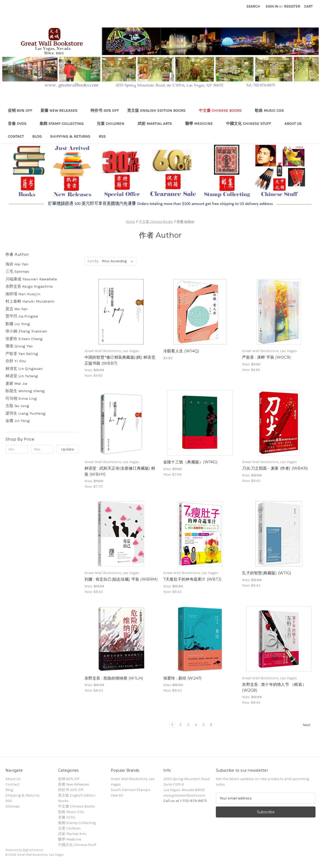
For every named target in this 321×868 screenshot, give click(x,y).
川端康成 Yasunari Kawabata (31, 279)
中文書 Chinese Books (223, 110)
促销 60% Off (20, 110)
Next (309, 725)
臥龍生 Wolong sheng (25, 391)
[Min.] (17, 449)
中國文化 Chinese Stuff (251, 124)
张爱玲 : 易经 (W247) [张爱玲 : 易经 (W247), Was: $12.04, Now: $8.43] (183, 678)
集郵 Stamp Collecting (64, 124)
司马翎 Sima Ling (21, 398)
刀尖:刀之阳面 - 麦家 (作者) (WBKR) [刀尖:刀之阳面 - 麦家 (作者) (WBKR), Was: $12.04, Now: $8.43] (275, 468)
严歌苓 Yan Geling (22, 354)
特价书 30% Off (105, 110)
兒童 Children (113, 124)
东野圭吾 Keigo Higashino (29, 286)
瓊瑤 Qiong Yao (19, 346)
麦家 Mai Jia (16, 383)
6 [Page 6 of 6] (211, 725)
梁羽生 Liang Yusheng (26, 413)
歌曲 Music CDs (272, 110)
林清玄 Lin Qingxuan (24, 369)
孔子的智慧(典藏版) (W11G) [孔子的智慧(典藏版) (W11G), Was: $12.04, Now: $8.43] (267, 573)
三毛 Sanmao (17, 271)
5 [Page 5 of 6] (204, 725)
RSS (102, 136)
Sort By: (93, 261)
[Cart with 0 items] (308, 6)
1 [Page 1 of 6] (172, 725)
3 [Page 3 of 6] (188, 725)
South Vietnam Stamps (130, 790)
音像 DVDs (20, 124)
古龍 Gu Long (17, 406)
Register (292, 6)
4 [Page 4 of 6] (196, 725)
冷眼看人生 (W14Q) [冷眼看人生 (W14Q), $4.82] (181, 351)
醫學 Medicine (201, 124)
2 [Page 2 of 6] (181, 725)
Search (253, 6)
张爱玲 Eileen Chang (24, 339)
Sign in (272, 6)
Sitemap (13, 806)
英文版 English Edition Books (159, 110)
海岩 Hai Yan (17, 264)
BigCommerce (33, 850)
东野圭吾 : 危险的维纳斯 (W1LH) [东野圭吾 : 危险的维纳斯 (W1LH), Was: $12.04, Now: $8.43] (114, 678)
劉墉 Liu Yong (18, 324)
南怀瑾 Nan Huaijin (23, 294)
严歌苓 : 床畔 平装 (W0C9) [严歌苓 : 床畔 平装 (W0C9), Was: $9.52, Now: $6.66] (266, 357)
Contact (16, 136)
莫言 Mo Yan (16, 309)
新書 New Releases (61, 110)
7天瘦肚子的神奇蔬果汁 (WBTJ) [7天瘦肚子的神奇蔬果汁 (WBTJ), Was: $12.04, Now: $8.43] (193, 579)
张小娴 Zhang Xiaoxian (26, 331)
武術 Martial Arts (157, 124)
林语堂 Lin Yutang (22, 376)
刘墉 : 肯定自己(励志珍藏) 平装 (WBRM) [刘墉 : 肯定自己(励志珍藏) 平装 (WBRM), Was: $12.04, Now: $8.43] (121, 579)
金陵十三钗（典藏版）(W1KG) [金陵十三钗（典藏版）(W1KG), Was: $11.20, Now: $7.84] (190, 462)
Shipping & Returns (70, 136)
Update (67, 449)
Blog (37, 136)
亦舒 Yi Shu (16, 361)
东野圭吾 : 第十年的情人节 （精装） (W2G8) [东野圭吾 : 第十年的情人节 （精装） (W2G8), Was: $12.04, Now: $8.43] (274, 687)
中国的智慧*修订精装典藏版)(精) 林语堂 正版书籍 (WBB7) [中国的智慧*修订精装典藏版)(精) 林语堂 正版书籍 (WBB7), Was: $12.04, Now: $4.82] (120, 360)
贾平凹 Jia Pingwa (22, 316)
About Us (293, 124)
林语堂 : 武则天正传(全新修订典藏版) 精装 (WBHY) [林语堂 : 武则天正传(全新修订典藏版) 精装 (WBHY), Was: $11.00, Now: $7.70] (120, 471)
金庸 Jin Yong (18, 421)
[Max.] (42, 449)
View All (117, 795)
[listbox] (119, 261)
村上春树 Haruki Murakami (30, 301)
